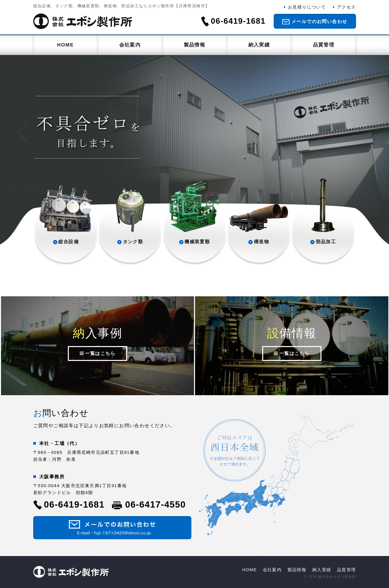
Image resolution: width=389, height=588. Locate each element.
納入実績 (259, 45)
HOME (65, 45)
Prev (23, 133)
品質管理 (324, 45)
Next (367, 133)
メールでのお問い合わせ (319, 21)
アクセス (347, 7)
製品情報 (195, 45)
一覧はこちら (100, 353)
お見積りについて (307, 7)
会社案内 (130, 45)
